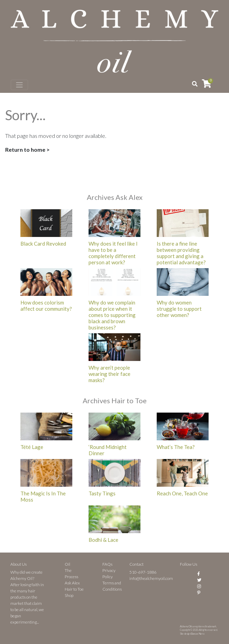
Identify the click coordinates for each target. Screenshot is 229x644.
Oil (67, 564)
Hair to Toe (74, 589)
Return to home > (28, 149)
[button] (195, 84)
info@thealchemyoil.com (151, 578)
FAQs (107, 564)
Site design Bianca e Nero (192, 634)
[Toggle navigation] (19, 85)
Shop (69, 595)
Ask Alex (72, 583)
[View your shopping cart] (207, 83)
